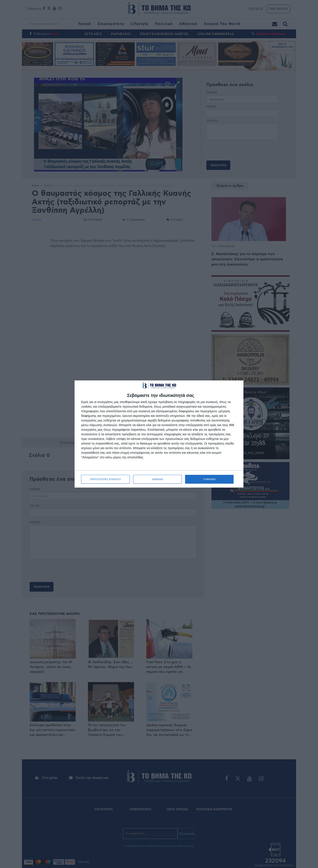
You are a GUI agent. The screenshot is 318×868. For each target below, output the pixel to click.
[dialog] (159, 434)
